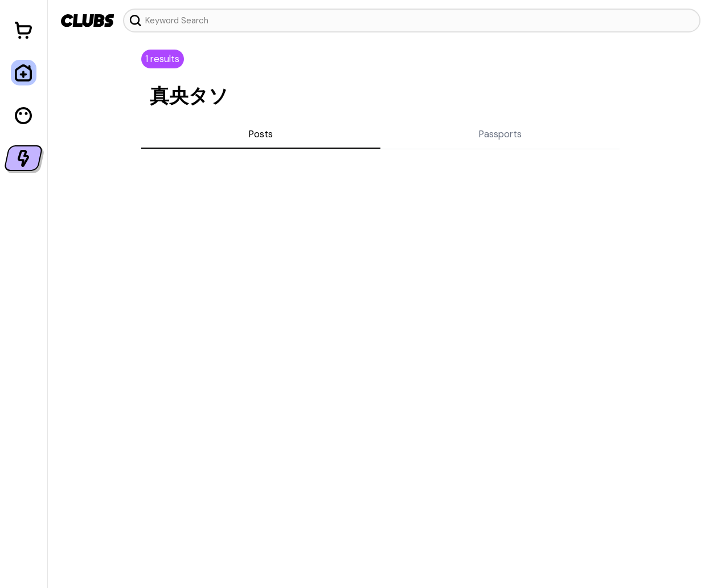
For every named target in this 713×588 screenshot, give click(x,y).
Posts (261, 134)
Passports (500, 134)
